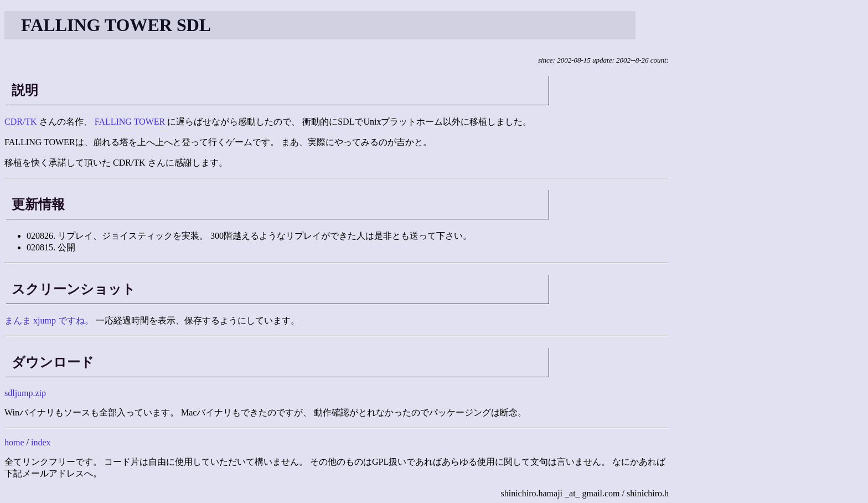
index (41, 442)
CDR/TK (21, 122)
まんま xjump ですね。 (49, 320)
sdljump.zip (25, 393)
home (14, 442)
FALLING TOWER (130, 122)
